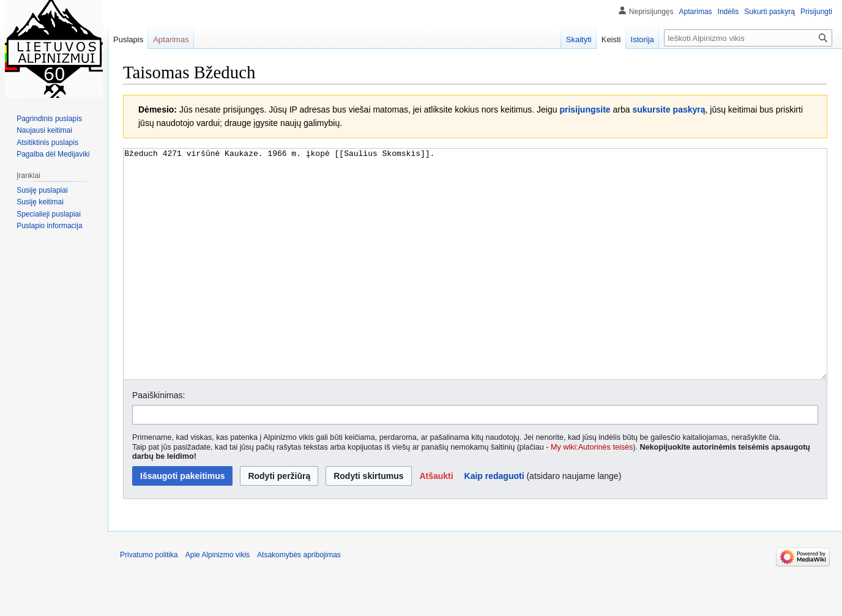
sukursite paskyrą (669, 109)
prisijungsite (585, 109)
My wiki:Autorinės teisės (592, 493)
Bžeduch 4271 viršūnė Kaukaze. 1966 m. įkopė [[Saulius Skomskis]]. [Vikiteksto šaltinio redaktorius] (475, 287)
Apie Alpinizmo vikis (218, 601)
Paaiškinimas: (158, 441)
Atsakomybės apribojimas (299, 601)
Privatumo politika (149, 601)
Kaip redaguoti (494, 522)
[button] (436, 522)
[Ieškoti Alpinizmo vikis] (748, 38)
